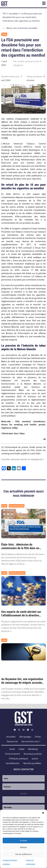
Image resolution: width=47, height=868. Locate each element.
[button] (43, 813)
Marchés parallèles (32, 763)
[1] (2, 447)
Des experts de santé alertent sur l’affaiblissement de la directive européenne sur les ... (21, 614)
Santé (12, 749)
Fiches (38, 737)
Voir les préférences (23, 854)
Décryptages (25, 737)
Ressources (12, 741)
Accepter (23, 840)
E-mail (23, 794)
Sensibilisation (13, 763)
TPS (4, 14)
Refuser (23, 847)
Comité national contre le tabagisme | (23, 459)
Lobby (4, 34)
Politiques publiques (17, 573)
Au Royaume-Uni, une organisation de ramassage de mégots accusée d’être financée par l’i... (22, 681)
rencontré (26, 381)
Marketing (33, 749)
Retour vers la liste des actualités (20, 28)
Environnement (13, 754)
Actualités (13, 14)
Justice (35, 759)
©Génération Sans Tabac (13, 434)
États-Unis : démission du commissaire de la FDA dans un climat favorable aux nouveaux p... (22, 546)
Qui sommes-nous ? (31, 741)
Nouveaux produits (17, 506)
